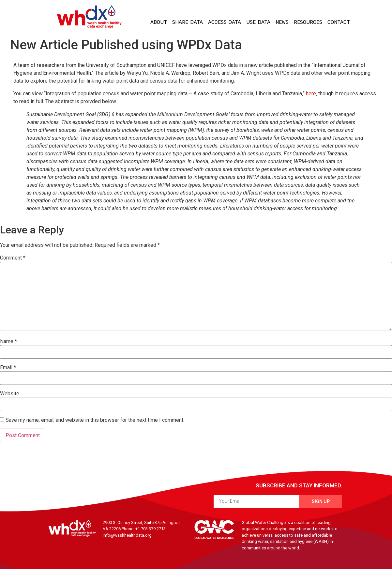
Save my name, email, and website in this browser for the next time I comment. (95, 420)
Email (8, 368)
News (282, 22)
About (159, 22)
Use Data (258, 22)
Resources (308, 22)
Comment (13, 258)
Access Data (225, 22)
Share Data (188, 22)
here (311, 94)
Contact (339, 22)
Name (8, 341)
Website (10, 394)
